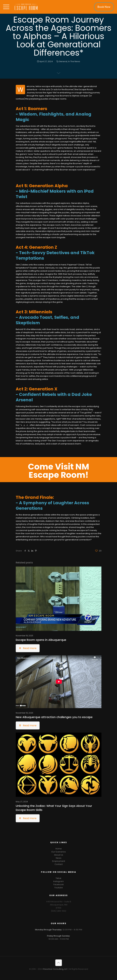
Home (59, 849)
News (59, 858)
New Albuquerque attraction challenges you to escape (54, 717)
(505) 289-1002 (59, 911)
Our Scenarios (58, 852)
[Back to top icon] (59, 963)
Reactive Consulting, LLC (55, 969)
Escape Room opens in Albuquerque (41, 640)
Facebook (59, 884)
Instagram (58, 881)
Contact (59, 864)
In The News (74, 61)
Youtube (59, 888)
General (63, 61)
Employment (59, 861)
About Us (59, 855)
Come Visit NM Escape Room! (58, 471)
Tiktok (58, 878)
